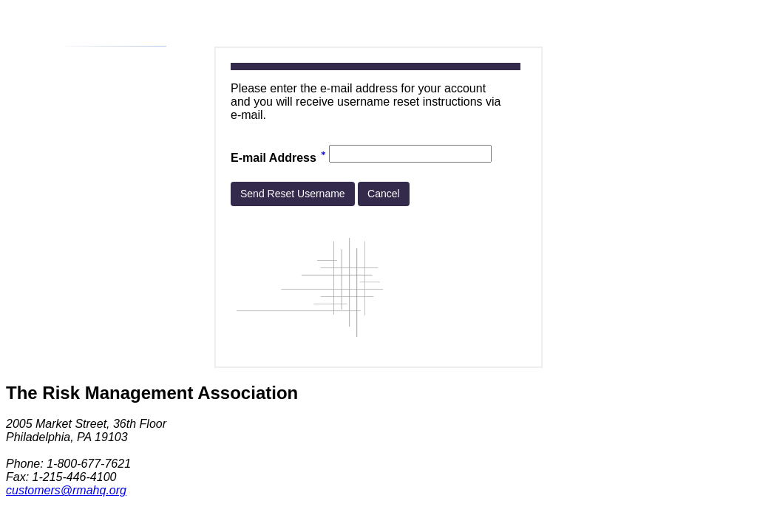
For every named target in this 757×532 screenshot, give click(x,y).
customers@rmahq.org (66, 490)
